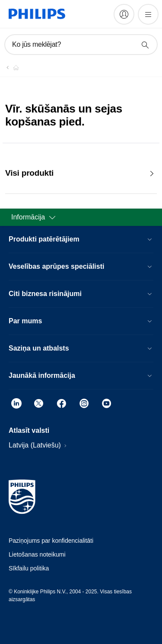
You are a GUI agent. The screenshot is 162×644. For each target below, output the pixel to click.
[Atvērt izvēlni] (148, 14)
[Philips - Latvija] (11, 68)
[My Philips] (124, 14)
